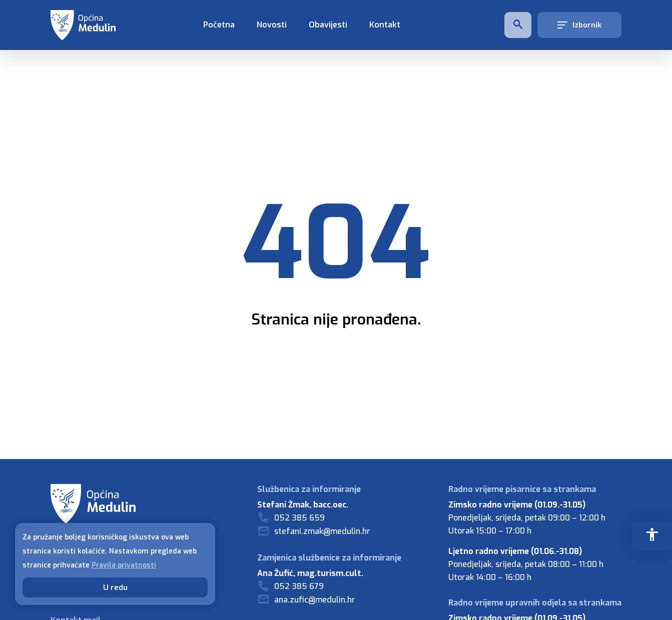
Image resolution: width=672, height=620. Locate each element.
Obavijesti (328, 25)
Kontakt (385, 25)
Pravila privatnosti (124, 565)
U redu (115, 587)
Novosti (272, 25)
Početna (219, 25)
